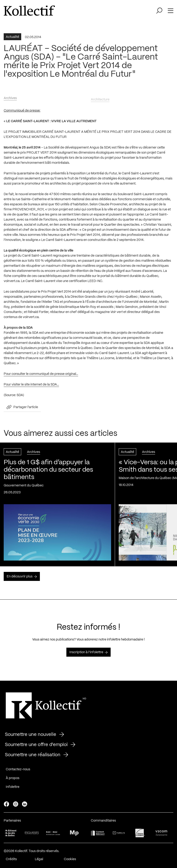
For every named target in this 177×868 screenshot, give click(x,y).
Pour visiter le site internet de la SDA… (31, 387)
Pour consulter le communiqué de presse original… (41, 376)
